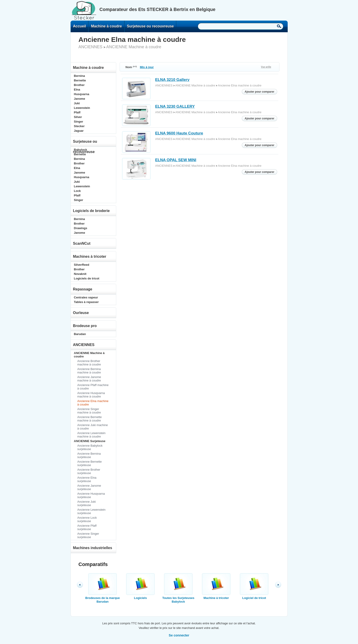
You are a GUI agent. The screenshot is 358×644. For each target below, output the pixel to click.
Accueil (80, 26)
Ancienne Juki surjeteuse (87, 503)
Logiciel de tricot (254, 586)
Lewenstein (82, 108)
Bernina (79, 76)
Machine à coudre (106, 26)
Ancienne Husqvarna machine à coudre (91, 395)
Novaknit (80, 274)
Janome (80, 99)
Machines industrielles (93, 548)
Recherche (279, 26)
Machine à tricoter (216, 586)
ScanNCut (82, 243)
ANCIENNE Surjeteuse (90, 441)
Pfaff (77, 112)
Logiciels (140, 586)
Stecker (79, 126)
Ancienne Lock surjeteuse (87, 519)
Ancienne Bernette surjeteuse (90, 463)
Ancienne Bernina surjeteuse (89, 455)
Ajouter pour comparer (259, 92)
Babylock (81, 150)
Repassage (83, 289)
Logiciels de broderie (91, 211)
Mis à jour (147, 67)
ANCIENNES (91, 47)
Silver (78, 117)
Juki (77, 103)
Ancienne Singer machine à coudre (89, 411)
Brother (79, 85)
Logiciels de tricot (87, 278)
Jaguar (79, 131)
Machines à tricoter (90, 256)
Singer (79, 122)
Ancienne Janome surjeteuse (89, 487)
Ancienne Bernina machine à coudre (89, 371)
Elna (77, 90)
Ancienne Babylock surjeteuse (90, 447)
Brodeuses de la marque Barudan (103, 588)
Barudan (80, 334)
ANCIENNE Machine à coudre (134, 47)
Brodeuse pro (85, 326)
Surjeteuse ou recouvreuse (150, 26)
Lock (77, 191)
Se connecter (179, 635)
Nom (131, 67)
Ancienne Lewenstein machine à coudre (92, 435)
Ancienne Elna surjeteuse (87, 479)
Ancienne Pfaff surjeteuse (87, 527)
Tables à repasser (86, 302)
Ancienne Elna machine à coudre (240, 85)
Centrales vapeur (86, 297)
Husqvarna (82, 94)
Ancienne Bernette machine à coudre (90, 419)
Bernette (80, 80)
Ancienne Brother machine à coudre (89, 363)
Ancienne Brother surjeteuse (89, 471)
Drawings (81, 228)
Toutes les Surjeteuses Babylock (178, 588)
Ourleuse (81, 313)
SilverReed (82, 265)
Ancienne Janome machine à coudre (89, 379)
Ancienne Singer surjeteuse (88, 535)
